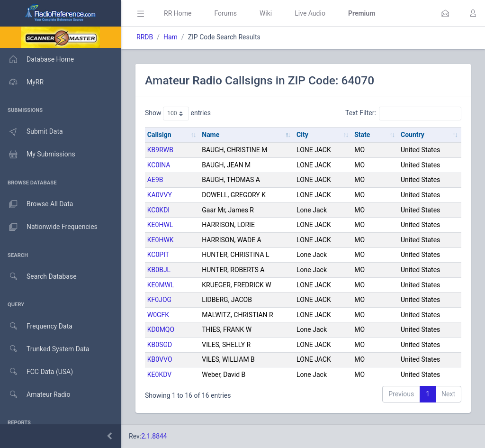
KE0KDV (159, 375)
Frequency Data (36, 326)
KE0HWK (161, 240)
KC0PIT (158, 255)
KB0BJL (159, 270)
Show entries (178, 113)
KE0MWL (161, 285)
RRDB (145, 37)
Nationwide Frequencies (49, 227)
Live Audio (310, 13)
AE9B (155, 180)
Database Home (37, 59)
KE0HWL (160, 225)
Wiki (266, 13)
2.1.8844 (154, 436)
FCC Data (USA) (36, 372)
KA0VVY (160, 195)
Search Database (38, 277)
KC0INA (159, 165)
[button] (445, 13)
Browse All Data (36, 204)
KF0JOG (159, 300)
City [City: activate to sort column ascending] (302, 135)
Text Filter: (403, 113)
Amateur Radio (35, 395)
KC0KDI (158, 210)
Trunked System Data (45, 349)
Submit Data (31, 132)
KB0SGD (160, 345)
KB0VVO (160, 359)
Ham (171, 37)
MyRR (22, 82)
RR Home (178, 13)
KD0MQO (161, 329)
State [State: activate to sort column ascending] (362, 135)
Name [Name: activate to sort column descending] (211, 135)
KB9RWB (160, 150)
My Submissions (38, 155)
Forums (225, 13)
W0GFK (158, 315)
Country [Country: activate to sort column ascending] (413, 135)
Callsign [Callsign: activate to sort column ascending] (159, 135)
